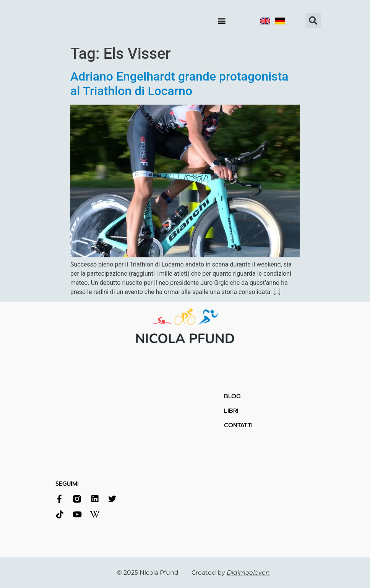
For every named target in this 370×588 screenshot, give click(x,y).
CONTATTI (238, 425)
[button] (222, 21)
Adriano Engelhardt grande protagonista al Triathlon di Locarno (179, 84)
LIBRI (231, 411)
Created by (231, 573)
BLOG (232, 396)
